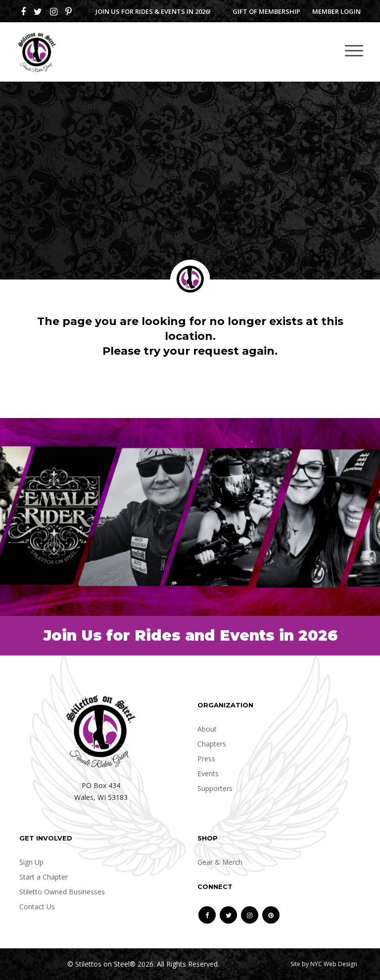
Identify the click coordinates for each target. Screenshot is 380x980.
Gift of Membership (266, 11)
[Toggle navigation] (354, 50)
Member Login (336, 11)
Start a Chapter (44, 877)
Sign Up (31, 862)
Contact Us (37, 907)
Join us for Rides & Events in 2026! (153, 11)
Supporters (215, 788)
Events (208, 773)
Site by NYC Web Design (324, 964)
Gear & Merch (220, 862)
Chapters (212, 744)
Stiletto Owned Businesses (62, 892)
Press (206, 759)
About (207, 729)
